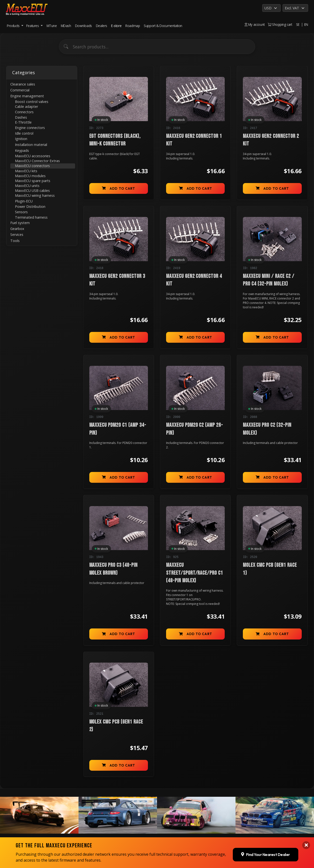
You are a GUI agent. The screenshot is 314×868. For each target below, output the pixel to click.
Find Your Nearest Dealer (266, 854)
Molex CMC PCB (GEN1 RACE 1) (270, 569)
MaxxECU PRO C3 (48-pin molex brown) (113, 569)
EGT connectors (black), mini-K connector (115, 140)
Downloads (84, 26)
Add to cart (118, 188)
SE (298, 24)
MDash (66, 26)
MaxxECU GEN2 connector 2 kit (271, 140)
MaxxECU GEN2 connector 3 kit (117, 280)
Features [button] (33, 26)
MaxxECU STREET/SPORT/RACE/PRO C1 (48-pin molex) (195, 573)
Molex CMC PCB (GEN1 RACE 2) (116, 726)
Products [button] (14, 26)
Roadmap (133, 26)
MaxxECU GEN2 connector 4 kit (194, 280)
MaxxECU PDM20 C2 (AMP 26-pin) (195, 429)
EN (306, 24)
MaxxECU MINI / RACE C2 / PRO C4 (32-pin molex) (268, 280)
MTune (52, 26)
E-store (116, 26)
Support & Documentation (163, 26)
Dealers (102, 26)
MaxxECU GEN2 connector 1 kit (194, 140)
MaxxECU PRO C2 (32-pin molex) (267, 429)
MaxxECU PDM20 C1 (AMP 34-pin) (118, 429)
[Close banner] (306, 845)
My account (255, 24)
